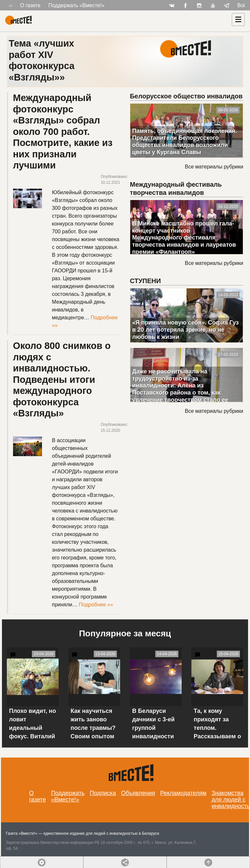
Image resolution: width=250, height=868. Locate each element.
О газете (30, 5)
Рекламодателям (183, 793)
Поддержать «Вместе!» (76, 5)
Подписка (103, 793)
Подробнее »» (96, 605)
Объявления (138, 793)
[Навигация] (238, 20)
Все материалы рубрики (214, 167)
